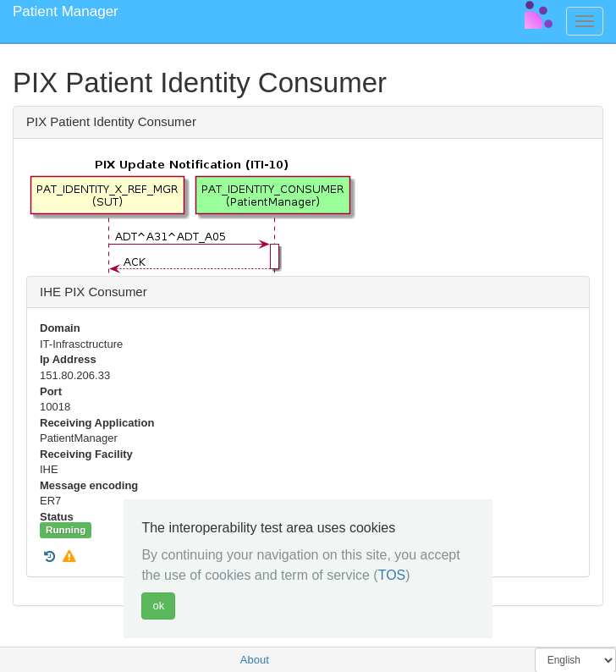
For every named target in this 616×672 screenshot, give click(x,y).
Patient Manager (66, 11)
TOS (392, 575)
